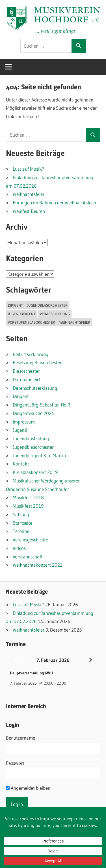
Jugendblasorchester (33, 447)
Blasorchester (26, 371)
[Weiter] (91, 660)
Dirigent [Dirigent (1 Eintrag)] (15, 305)
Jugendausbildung (31, 438)
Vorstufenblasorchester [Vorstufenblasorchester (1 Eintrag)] (32, 322)
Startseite (22, 523)
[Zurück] (15, 660)
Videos (19, 548)
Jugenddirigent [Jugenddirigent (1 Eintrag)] (22, 314)
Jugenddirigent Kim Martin (39, 455)
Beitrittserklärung (31, 354)
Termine (21, 531)
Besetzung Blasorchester (37, 362)
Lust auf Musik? (28, 169)
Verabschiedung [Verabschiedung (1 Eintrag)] (55, 314)
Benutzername (20, 738)
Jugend (20, 430)
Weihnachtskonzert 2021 (38, 565)
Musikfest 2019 (28, 506)
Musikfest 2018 (28, 497)
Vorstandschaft (28, 557)
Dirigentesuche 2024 (33, 413)
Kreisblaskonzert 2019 (35, 472)
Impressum (24, 422)
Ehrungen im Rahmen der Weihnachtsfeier (55, 203)
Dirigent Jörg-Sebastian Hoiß (42, 405)
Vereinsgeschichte (30, 540)
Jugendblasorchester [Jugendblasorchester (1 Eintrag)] (47, 305)
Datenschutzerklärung (35, 388)
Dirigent (21, 396)
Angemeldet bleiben (28, 788)
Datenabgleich (27, 379)
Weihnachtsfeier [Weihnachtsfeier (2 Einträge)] (75, 322)
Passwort (15, 763)
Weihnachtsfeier (29, 194)
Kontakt (21, 464)
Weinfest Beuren (29, 211)
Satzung (21, 514)
